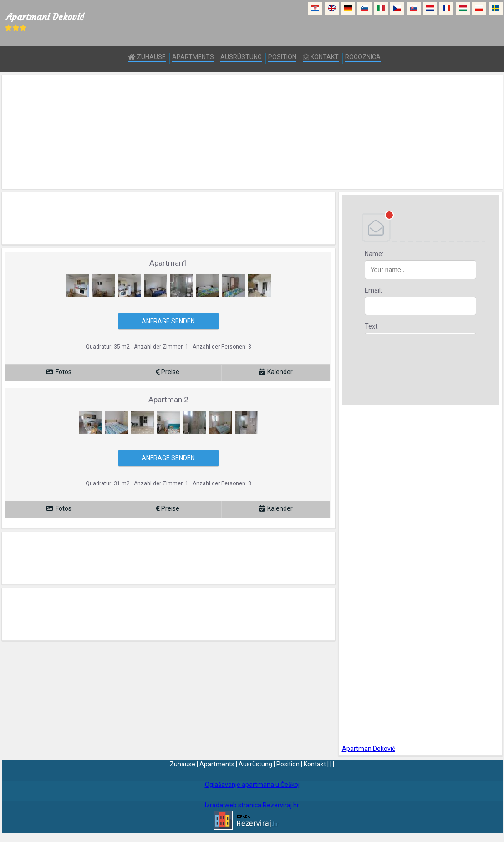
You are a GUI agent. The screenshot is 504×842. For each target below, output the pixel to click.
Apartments (193, 57)
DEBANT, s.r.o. (420, 227)
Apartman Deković (369, 749)
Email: (373, 290)
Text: (372, 326)
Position (282, 57)
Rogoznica (363, 57)
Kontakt (321, 57)
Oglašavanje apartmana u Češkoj (252, 785)
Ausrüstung (241, 57)
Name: (374, 254)
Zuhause (147, 57)
